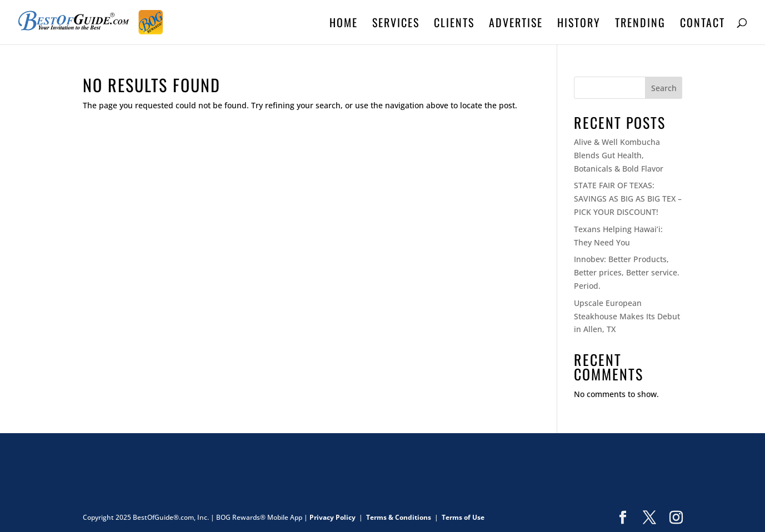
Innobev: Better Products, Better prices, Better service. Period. (627, 272)
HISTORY (579, 24)
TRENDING (640, 24)
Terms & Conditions (399, 517)
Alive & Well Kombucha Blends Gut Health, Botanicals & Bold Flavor (619, 155)
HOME (344, 24)
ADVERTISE (516, 24)
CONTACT (702, 24)
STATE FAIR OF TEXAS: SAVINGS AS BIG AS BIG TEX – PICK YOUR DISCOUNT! (628, 199)
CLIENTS (454, 24)
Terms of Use (463, 517)
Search (664, 88)
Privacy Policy (332, 517)
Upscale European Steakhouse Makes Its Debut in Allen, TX (627, 316)
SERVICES (396, 24)
